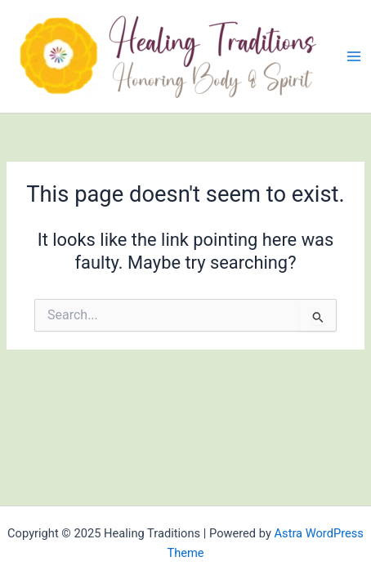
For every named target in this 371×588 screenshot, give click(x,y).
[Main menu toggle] (354, 56)
